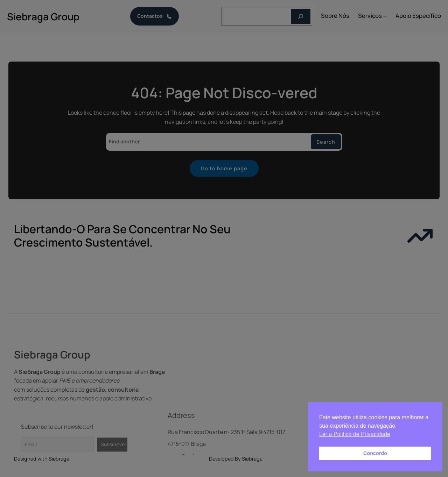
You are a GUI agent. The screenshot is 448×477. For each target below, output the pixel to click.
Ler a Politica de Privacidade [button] (355, 434)
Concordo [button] (375, 453)
